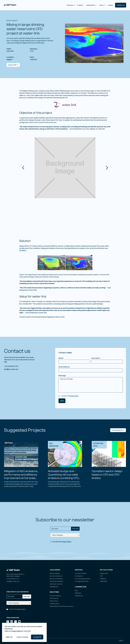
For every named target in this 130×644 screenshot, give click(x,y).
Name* (61, 358)
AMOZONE (103, 581)
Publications (79, 596)
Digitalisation (54, 587)
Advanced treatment (57, 581)
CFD (101, 576)
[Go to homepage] (13, 570)
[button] (71, 5)
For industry (79, 576)
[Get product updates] (61, 529)
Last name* (96, 358)
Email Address (64, 367)
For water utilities (81, 573)
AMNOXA (103, 579)
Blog (76, 590)
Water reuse (54, 601)
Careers (110, 5)
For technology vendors (83, 579)
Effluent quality (55, 573)
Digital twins (104, 573)
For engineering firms (82, 581)
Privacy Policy (74, 396)
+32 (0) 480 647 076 (11, 366)
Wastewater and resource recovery (61, 606)
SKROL (121, 641)
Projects (80, 5)
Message (62, 376)
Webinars (78, 593)
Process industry (55, 596)
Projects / (14, 20)
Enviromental (54, 598)
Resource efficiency (56, 579)
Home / (9, 20)
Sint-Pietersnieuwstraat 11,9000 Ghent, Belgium (16, 575)
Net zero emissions (56, 576)
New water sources (56, 584)
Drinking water (54, 604)
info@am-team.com (11, 369)
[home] (10, 5)
